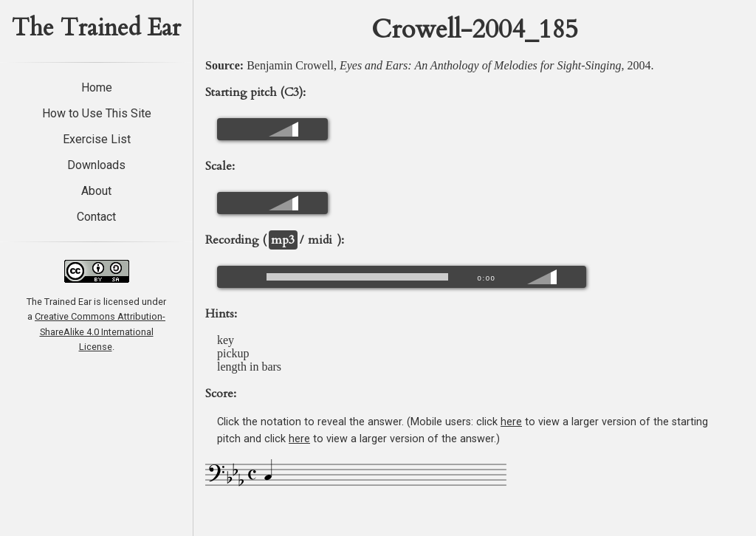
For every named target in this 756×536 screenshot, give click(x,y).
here (511, 422)
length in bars (249, 367)
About (96, 191)
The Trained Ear (96, 28)
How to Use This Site (97, 113)
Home (97, 87)
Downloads (96, 165)
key (226, 340)
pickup (233, 353)
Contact (96, 217)
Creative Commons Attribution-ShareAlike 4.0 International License (100, 331)
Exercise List (97, 139)
